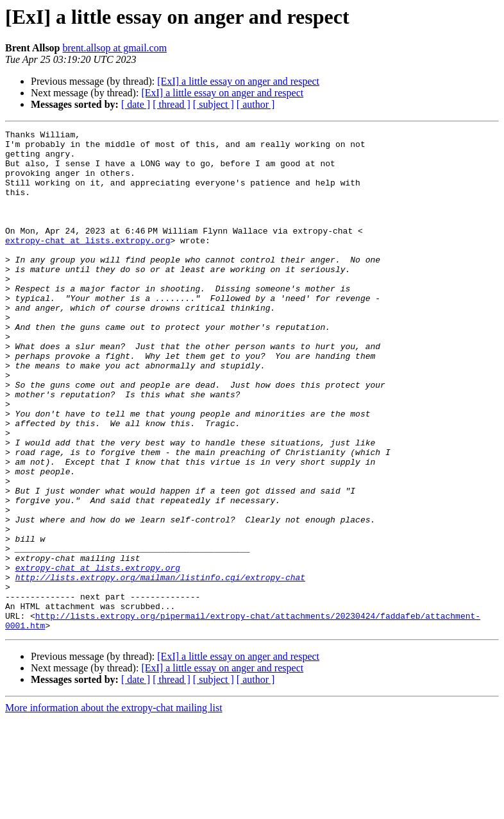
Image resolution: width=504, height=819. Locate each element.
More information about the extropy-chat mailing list (114, 808)
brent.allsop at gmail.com (115, 48)
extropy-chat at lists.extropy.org (88, 263)
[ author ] (256, 104)
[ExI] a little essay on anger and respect (238, 81)
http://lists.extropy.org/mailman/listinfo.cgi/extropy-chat (160, 668)
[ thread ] (172, 104)
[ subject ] (214, 104)
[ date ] (136, 104)
